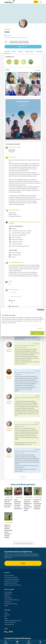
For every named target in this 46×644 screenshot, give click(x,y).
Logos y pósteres (8, 598)
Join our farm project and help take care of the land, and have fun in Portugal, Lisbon (28, 505)
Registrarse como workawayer (12, 581)
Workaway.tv (7, 596)
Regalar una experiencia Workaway (13, 585)
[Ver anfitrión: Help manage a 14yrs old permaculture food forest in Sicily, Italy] (8, 491)
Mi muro (20, 52)
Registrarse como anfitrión (11, 583)
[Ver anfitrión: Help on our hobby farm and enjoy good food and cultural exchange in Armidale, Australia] (8, 517)
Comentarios (40, 52)
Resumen (7, 52)
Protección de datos (9, 624)
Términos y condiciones (10, 622)
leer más (23, 105)
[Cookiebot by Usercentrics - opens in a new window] (38, 310)
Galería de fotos (8, 594)
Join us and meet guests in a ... (32, 451)
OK (37, 333)
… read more (23, 364)
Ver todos (38, 70)
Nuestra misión (8, 602)
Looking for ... (29, 373)
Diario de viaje (29, 52)
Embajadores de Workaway (11, 604)
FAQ (5, 617)
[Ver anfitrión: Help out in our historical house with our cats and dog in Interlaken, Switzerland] (38, 491)
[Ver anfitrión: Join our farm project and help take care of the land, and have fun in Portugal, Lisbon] (28, 491)
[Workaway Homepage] (9, 1)
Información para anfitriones (11, 577)
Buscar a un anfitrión (9, 575)
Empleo (6, 606)
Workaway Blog (8, 592)
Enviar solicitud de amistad (19, 42)
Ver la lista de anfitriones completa (23, 543)
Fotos (14, 52)
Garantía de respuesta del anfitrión (12, 620)
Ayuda (6, 613)
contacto (23, 47)
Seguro (6, 618)
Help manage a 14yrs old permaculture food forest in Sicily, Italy (8, 503)
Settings (39, 328)
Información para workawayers (12, 579)
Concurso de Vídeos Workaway (12, 600)
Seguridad (7, 615)
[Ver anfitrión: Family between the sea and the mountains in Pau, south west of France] (18, 491)
